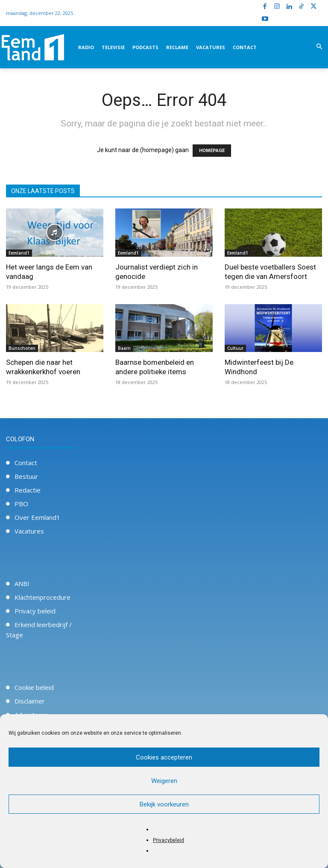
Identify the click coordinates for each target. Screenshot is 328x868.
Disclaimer (30, 701)
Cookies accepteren (164, 757)
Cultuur (235, 348)
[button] (319, 47)
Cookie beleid (34, 687)
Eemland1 (19, 253)
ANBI (22, 584)
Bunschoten (22, 348)
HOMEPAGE (212, 151)
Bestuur (26, 476)
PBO (21, 504)
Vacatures (29, 531)
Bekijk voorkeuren (164, 804)
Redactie (28, 490)
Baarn (124, 348)
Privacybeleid (168, 840)
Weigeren (164, 781)
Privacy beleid (35, 611)
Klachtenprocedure (42, 597)
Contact (26, 463)
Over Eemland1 (37, 517)
